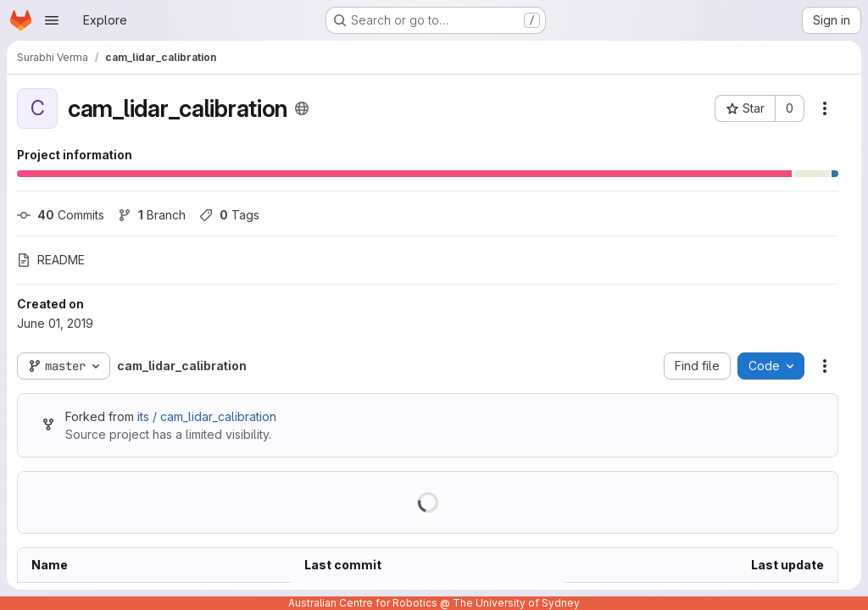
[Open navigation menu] (52, 20)
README (51, 260)
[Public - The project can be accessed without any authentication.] (302, 108)
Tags (229, 215)
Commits (61, 215)
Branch (152, 215)
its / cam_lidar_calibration (207, 416)
